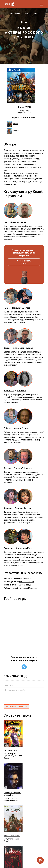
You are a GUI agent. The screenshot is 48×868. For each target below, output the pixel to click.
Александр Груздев (23, 348)
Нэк (5, 222)
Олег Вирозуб (25, 585)
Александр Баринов (22, 578)
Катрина (8, 508)
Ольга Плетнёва (26, 582)
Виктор (7, 468)
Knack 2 (13, 131)
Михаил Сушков (18, 222)
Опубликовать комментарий (16, 706)
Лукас (7, 308)
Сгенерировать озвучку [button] (24, 262)
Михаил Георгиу (22, 428)
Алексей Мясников (29, 588)
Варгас (7, 348)
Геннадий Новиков (23, 468)
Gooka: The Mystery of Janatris (12, 794)
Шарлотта (9, 391)
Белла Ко (21, 391)
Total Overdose (10, 751)
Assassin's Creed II (12, 836)
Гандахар (8, 548)
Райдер (7, 428)
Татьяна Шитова (23, 508)
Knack (12, 124)
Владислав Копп (24, 548)
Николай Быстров (21, 308)
